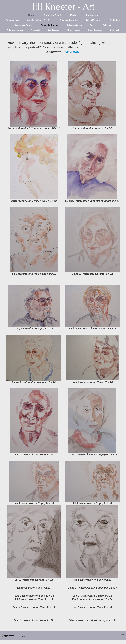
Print (5, 635)
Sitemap (11, 635)
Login (122, 634)
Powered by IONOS (20, 637)
